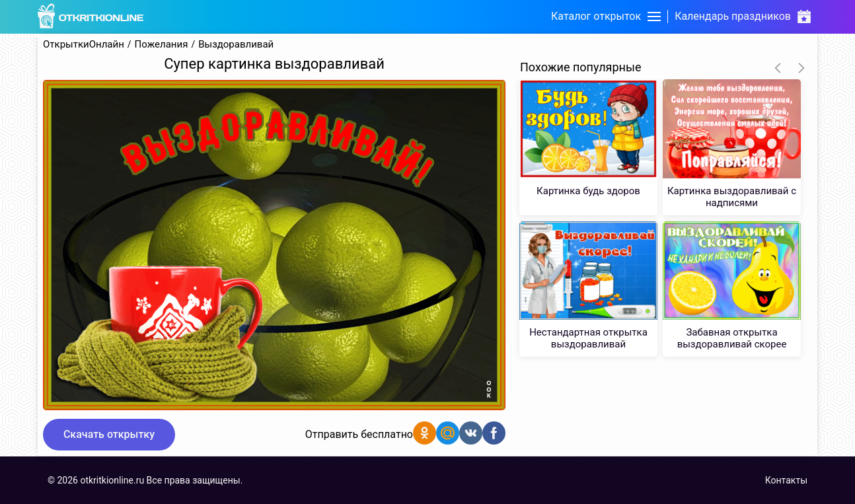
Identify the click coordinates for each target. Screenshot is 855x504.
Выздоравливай (236, 45)
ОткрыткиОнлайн (84, 45)
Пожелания (162, 45)
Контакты (786, 480)
